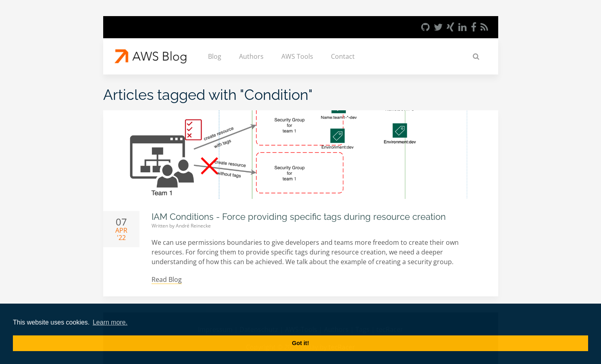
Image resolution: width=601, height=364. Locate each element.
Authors (251, 56)
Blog (215, 56)
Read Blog (167, 279)
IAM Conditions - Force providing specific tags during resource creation (299, 217)
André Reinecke (193, 226)
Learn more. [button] (110, 322)
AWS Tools (297, 56)
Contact (343, 56)
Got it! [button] (300, 343)
